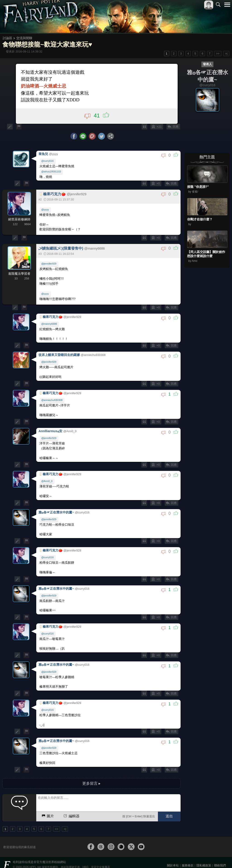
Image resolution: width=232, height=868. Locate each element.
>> (218, 54)
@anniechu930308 (52, 400)
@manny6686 (49, 325)
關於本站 (173, 857)
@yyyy (45, 212)
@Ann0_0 (47, 479)
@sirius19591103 (51, 174)
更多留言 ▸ (91, 775)
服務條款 (188, 857)
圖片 (47, 808)
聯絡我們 (220, 857)
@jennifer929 (49, 266)
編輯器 (71, 808)
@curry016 (48, 163)
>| (226, 54)
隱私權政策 (204, 857)
